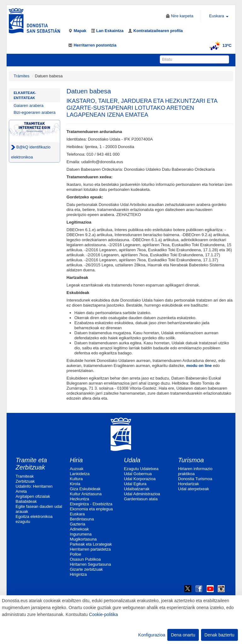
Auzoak (76, 469)
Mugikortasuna (83, 539)
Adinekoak (79, 529)
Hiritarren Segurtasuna (90, 564)
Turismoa (191, 460)
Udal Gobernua (138, 474)
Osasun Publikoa (85, 559)
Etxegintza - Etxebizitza (91, 504)
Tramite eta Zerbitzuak (32, 464)
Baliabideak (26, 501)
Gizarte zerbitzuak (86, 569)
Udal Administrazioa (142, 494)
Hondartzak (188, 484)
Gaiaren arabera (29, 105)
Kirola (75, 484)
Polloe (75, 554)
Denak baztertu (219, 635)
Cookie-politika (103, 614)
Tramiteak (25, 476)
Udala (132, 460)
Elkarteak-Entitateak (25, 95)
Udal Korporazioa (140, 479)
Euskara (77, 514)
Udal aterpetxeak (193, 489)
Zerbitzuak (25, 481)
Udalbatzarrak (137, 489)
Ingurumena (81, 534)
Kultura (76, 479)
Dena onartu (183, 635)
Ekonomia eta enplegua (91, 509)
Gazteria (77, 524)
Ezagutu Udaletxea (141, 469)
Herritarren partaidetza (90, 549)
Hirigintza (78, 574)
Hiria (76, 460)
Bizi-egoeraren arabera (35, 112)
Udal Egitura (135, 484)
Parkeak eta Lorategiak (91, 544)
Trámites (21, 76)
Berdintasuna (82, 519)
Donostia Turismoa (195, 479)
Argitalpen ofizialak (33, 496)
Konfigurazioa (152, 635)
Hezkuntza (79, 499)
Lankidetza (80, 474)
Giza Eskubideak (85, 489)
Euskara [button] (219, 16)
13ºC (219, 45)
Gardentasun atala (141, 499)
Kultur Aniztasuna (86, 494)
